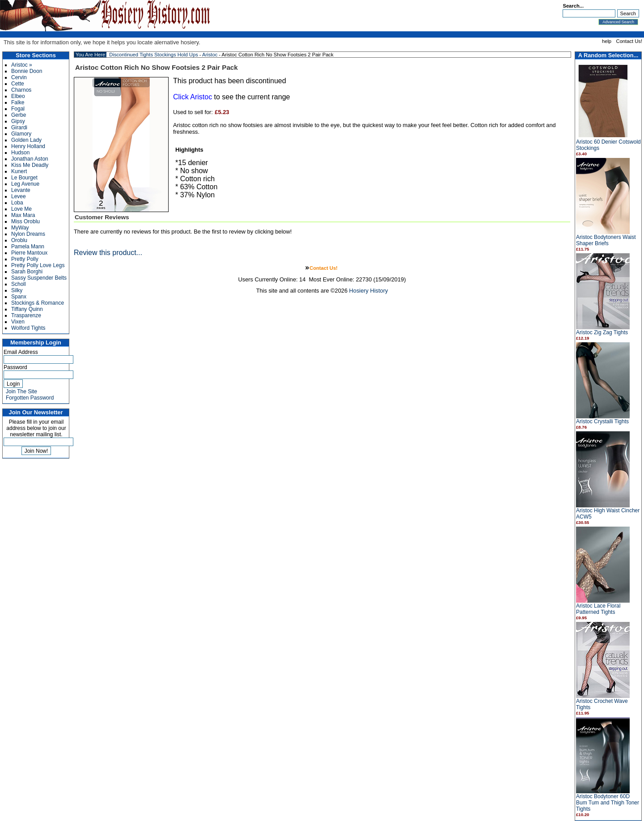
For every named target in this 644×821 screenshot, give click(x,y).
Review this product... (108, 253)
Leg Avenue (25, 184)
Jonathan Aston (30, 159)
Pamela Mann (28, 247)
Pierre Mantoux (29, 253)
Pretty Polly (25, 259)
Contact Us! (629, 41)
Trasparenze (26, 315)
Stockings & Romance (38, 303)
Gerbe (19, 115)
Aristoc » (22, 65)
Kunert (19, 171)
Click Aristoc (193, 97)
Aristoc (210, 55)
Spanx (19, 297)
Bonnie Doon (27, 71)
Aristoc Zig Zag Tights (602, 332)
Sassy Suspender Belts (39, 278)
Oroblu (19, 240)
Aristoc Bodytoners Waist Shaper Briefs (606, 240)
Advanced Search (618, 22)
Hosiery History (369, 291)
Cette (18, 84)
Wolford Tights (28, 328)
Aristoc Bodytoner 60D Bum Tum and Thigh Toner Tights (608, 803)
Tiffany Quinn (27, 309)
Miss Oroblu (25, 221)
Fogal (18, 109)
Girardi (19, 128)
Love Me (21, 209)
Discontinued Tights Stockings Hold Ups (153, 55)
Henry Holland (28, 146)
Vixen (18, 322)
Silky (17, 290)
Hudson (20, 153)
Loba (17, 203)
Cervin (19, 77)
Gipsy (18, 121)
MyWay (20, 228)
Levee (19, 196)
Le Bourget (24, 178)
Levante (21, 190)
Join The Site (21, 391)
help (607, 41)
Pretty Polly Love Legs (38, 265)
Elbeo (18, 96)
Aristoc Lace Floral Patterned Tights (598, 609)
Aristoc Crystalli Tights (602, 421)
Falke (18, 102)
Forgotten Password (30, 398)
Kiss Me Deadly (30, 165)
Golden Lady (26, 140)
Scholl (19, 284)
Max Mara (23, 215)
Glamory (21, 134)
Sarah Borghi (27, 272)
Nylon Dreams (28, 234)
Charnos (21, 90)
